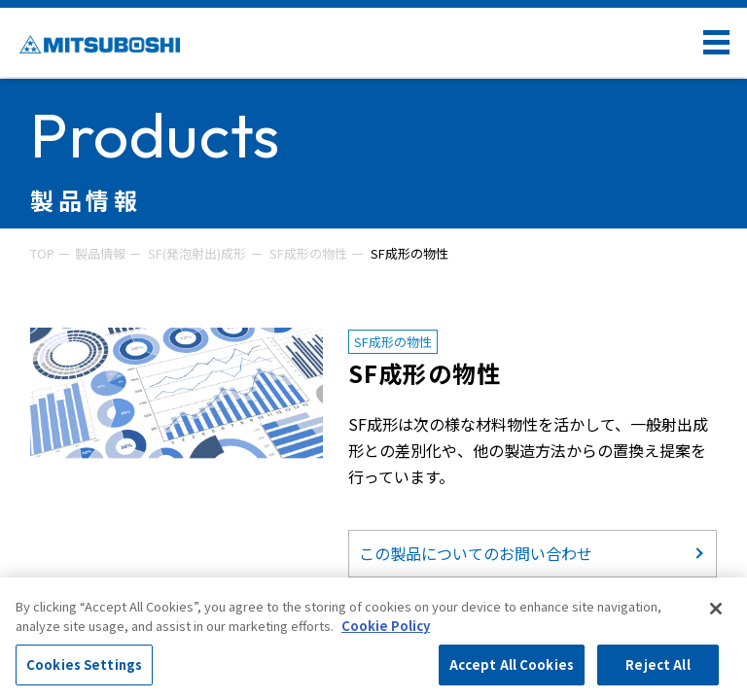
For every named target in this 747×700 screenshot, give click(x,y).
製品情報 (100, 253)
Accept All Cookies (512, 665)
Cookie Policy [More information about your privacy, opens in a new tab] (386, 626)
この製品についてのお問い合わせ (476, 553)
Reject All (658, 665)
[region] (373, 639)
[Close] (716, 609)
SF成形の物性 (308, 253)
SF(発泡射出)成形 (197, 253)
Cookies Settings (84, 665)
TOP (42, 253)
